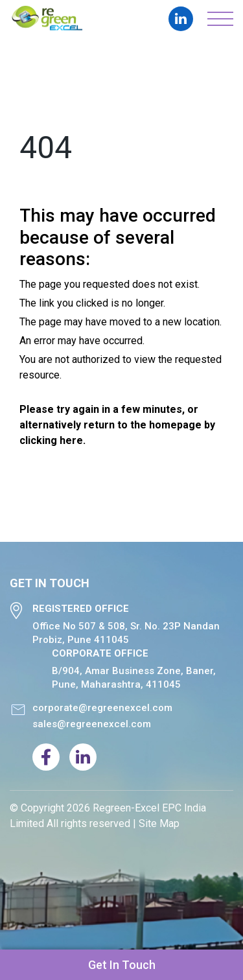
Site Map (159, 823)
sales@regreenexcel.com (92, 724)
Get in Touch (50, 583)
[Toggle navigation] (220, 19)
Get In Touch (122, 965)
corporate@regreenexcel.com (102, 708)
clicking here (51, 440)
